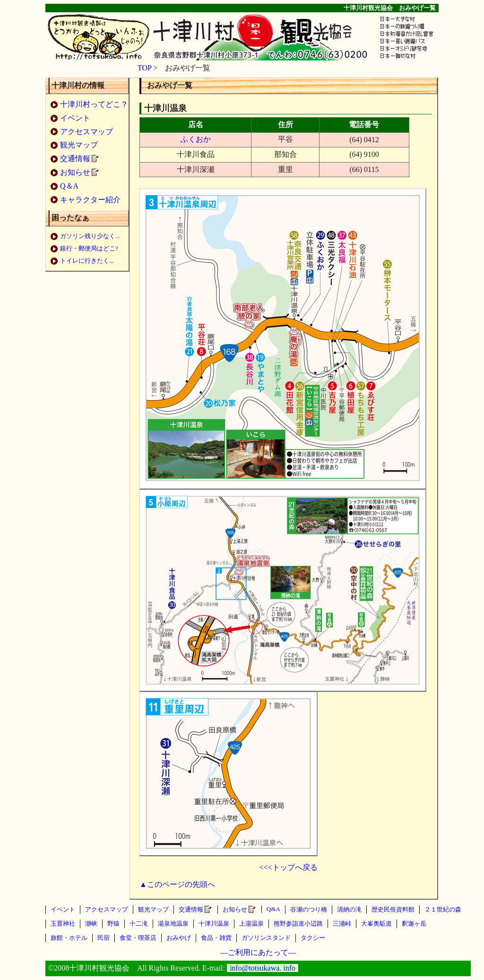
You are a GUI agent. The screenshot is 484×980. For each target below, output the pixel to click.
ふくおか (196, 139)
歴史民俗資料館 (393, 909)
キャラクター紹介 (90, 200)
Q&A (273, 909)
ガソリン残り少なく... (90, 236)
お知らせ (75, 172)
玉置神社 (63, 924)
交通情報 (75, 159)
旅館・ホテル (69, 938)
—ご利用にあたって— (258, 952)
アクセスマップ (86, 132)
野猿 (113, 924)
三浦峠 (342, 924)
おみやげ (179, 938)
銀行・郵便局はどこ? (89, 248)
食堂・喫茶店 (138, 938)
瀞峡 (91, 924)
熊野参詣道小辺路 (298, 924)
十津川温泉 (214, 924)
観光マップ (79, 145)
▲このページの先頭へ (177, 884)
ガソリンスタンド (266, 938)
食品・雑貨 (216, 938)
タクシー (313, 938)
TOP (144, 68)
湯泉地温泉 (173, 924)
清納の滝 (349, 909)
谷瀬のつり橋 (309, 909)
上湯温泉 (251, 924)
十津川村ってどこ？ (94, 104)
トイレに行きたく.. (86, 261)
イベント (75, 118)
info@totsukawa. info (263, 968)
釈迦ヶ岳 (414, 924)
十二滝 (139, 924)
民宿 (104, 938)
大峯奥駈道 (376, 924)
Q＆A (69, 186)
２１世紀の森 (443, 909)
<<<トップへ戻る (288, 867)
